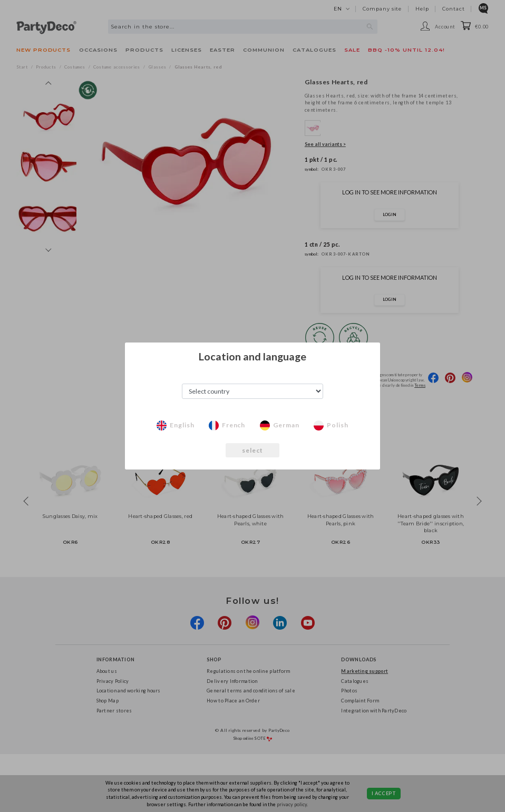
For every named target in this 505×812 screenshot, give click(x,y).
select (253, 450)
